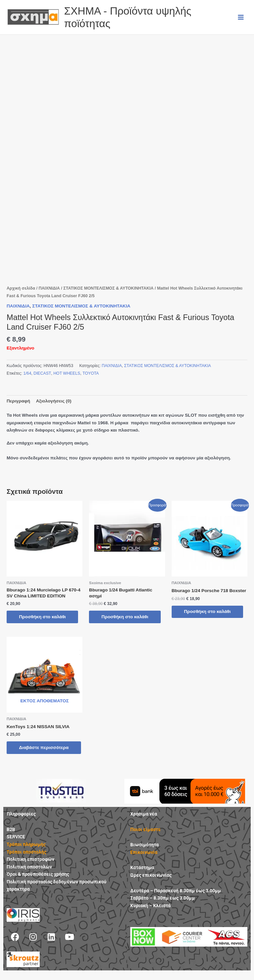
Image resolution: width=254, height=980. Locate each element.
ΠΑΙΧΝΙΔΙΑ (49, 288)
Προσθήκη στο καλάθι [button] (43, 617)
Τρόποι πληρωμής (26, 851)
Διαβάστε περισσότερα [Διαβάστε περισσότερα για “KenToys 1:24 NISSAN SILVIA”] (34, 751)
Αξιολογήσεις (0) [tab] (54, 401)
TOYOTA (90, 373)
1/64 (27, 373)
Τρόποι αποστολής (26, 858)
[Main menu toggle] (241, 17)
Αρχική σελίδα (21, 288)
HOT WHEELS (67, 373)
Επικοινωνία (144, 859)
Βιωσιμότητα (145, 851)
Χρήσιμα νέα (144, 820)
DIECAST (42, 373)
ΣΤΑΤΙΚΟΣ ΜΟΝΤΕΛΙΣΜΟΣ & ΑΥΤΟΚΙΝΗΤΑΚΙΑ (108, 288)
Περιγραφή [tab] (18, 401)
